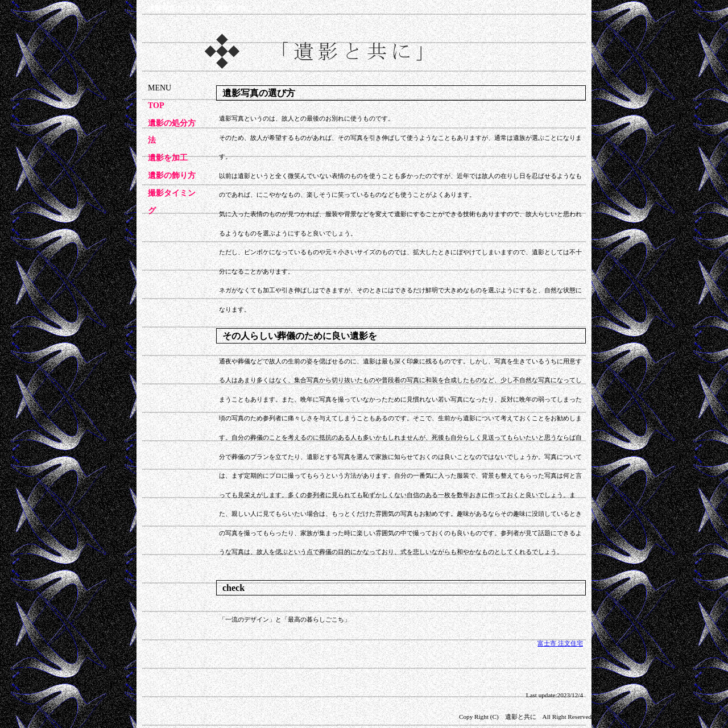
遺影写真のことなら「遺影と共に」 (202, 9)
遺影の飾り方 (172, 175)
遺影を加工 (168, 158)
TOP (156, 106)
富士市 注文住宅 (560, 643)
